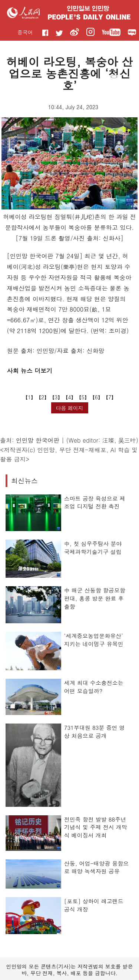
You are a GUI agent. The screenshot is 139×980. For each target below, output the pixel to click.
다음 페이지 (69, 408)
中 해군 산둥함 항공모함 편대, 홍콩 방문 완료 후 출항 (95, 598)
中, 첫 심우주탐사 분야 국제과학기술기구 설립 (93, 548)
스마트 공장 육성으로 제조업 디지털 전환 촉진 (95, 502)
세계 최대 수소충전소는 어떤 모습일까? (94, 687)
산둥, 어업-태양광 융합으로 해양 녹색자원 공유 (97, 867)
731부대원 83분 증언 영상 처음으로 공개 (95, 731)
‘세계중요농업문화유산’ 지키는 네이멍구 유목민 (94, 640)
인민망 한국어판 (38, 440)
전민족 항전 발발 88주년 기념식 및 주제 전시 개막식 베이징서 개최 (96, 827)
